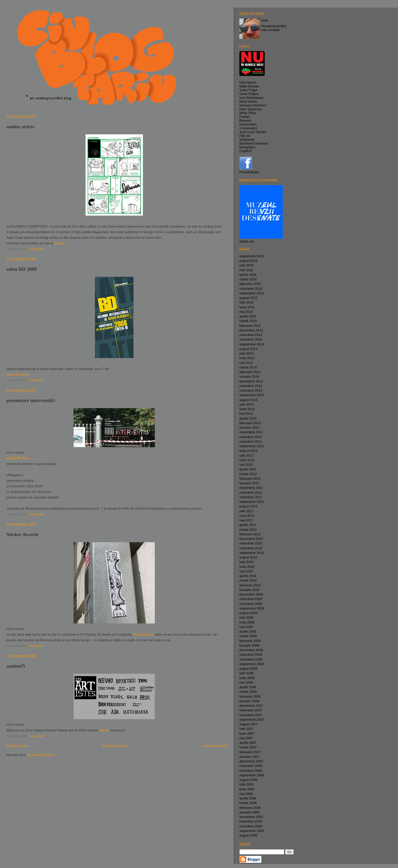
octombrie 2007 (251, 715)
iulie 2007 (246, 729)
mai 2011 (246, 520)
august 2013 (248, 400)
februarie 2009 (250, 641)
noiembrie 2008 (251, 655)
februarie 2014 (250, 372)
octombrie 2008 (251, 659)
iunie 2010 (247, 567)
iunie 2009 (247, 622)
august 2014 (248, 349)
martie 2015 (248, 321)
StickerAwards (143, 634)
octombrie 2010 (251, 548)
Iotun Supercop (251, 109)
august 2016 (248, 261)
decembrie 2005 (251, 817)
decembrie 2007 (251, 706)
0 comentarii (36, 380)
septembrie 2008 (252, 664)
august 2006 (248, 780)
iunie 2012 (247, 460)
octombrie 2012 (251, 441)
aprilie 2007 (248, 743)
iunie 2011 (247, 516)
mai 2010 (246, 571)
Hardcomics (248, 124)
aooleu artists (20, 127)
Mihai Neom (248, 101)
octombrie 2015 (251, 289)
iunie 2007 (247, 734)
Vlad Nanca (248, 82)
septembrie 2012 (252, 446)
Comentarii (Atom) (41, 755)
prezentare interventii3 (30, 400)
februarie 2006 (250, 808)
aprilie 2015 (248, 316)
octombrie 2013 (251, 390)
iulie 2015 (246, 302)
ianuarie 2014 (249, 376)
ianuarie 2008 (249, 701)
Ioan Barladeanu (251, 98)
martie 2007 (248, 747)
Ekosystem (247, 147)
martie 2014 (248, 367)
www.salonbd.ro (18, 374)
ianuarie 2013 (249, 428)
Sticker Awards (22, 534)
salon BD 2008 (21, 269)
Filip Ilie (245, 136)
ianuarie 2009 (249, 645)
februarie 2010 (250, 585)
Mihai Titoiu (248, 113)
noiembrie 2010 (251, 543)
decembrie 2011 (251, 488)
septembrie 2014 (252, 344)
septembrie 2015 (252, 293)
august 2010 (248, 557)
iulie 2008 (246, 673)
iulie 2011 (246, 511)
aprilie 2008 (248, 687)
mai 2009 (246, 627)
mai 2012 (246, 465)
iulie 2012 (246, 455)
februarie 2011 (250, 534)
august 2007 (248, 724)
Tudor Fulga (248, 90)
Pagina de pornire (115, 746)
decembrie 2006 (251, 761)
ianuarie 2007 (249, 757)
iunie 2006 (247, 789)
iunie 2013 (247, 409)
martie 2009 (248, 636)
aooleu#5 (16, 666)
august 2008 (248, 669)
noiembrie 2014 (251, 335)
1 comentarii (36, 249)
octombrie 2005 (251, 826)
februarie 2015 (250, 326)
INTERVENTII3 (18, 458)
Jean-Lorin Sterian (253, 132)
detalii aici (247, 241)
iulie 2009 (246, 617)
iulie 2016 (246, 265)
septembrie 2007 (252, 720)
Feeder (245, 117)
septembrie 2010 (252, 553)
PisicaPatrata (249, 172)
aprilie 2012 (248, 469)
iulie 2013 (246, 404)
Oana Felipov (249, 94)
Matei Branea (249, 86)
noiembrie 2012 (251, 437)
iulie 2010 (246, 562)
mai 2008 (246, 682)
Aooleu (104, 730)
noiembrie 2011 (251, 493)
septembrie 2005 (252, 831)
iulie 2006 (246, 784)
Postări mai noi (17, 746)
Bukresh (245, 120)
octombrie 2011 (251, 497)
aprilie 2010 (248, 576)
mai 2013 (246, 414)
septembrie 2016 (252, 256)
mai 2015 (246, 312)
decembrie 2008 (251, 650)
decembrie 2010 (251, 539)
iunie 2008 (247, 678)
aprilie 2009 (248, 631)
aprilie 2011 (248, 525)
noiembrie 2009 (251, 599)
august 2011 (248, 506)
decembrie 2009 (251, 594)
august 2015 (248, 298)
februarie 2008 (250, 696)
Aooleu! (59, 243)
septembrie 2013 (252, 395)
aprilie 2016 (248, 275)
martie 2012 (248, 474)
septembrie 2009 (252, 608)
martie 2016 (248, 279)
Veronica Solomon (253, 105)
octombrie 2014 (251, 339)
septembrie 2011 (252, 502)
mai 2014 (246, 363)
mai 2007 (246, 738)
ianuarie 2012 (249, 483)
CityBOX (246, 151)
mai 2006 (246, 794)
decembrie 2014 (251, 330)
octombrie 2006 (251, 771)
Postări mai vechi (215, 746)
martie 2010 (248, 580)
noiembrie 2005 (251, 821)
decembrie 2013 (251, 381)
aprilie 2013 (248, 418)
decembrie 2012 (251, 432)
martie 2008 (248, 692)
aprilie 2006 (248, 798)
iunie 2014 (247, 358)
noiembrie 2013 (251, 386)
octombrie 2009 (251, 604)
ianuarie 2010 (249, 590)
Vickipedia (247, 140)
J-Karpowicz (248, 128)
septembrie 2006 (252, 775)
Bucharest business (254, 143)
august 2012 (248, 451)
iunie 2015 (247, 307)
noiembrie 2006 (251, 766)
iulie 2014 (246, 353)
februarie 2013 (250, 423)
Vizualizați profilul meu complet (274, 28)
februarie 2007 (250, 752)
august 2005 (248, 835)
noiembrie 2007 (251, 710)
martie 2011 (248, 530)
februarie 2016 (250, 284)
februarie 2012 (250, 479)
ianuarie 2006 (249, 812)
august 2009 (248, 613)
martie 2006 (248, 803)
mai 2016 (246, 270)
